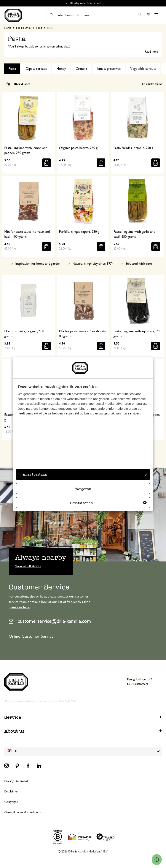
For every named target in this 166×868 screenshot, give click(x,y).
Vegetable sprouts (143, 69)
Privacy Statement (16, 781)
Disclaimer (11, 791)
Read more (152, 52)
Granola (81, 69)
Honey (61, 69)
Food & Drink (24, 28)
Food (39, 28)
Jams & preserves (109, 69)
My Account (139, 15)
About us (14, 731)
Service (13, 717)
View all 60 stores (28, 566)
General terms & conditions (23, 812)
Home (8, 28)
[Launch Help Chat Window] (157, 860)
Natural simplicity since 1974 (93, 264)
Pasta (12, 69)
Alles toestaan (85, 474)
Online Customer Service (31, 636)
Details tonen (108, 503)
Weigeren (83, 489)
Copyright (11, 802)
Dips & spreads (36, 69)
